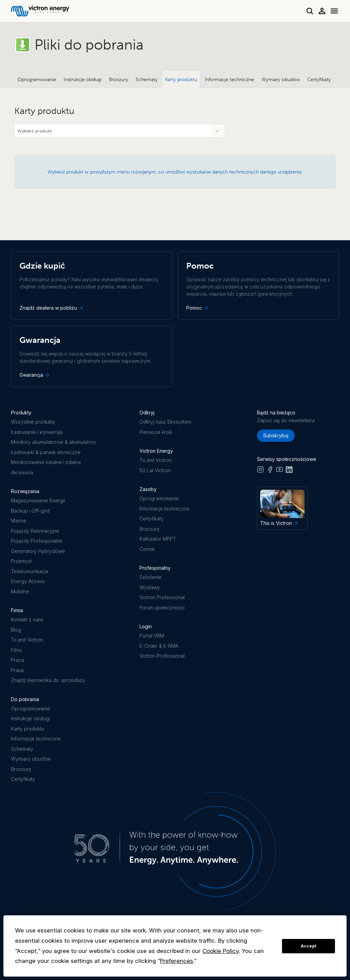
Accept (308, 946)
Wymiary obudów (281, 80)
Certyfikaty (319, 80)
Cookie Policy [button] (220, 951)
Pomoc (198, 308)
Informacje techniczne (229, 80)
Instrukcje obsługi (83, 80)
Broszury (119, 80)
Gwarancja (35, 375)
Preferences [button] (177, 961)
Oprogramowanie (37, 80)
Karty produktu (181, 80)
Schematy (147, 80)
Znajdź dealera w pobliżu (52, 308)
